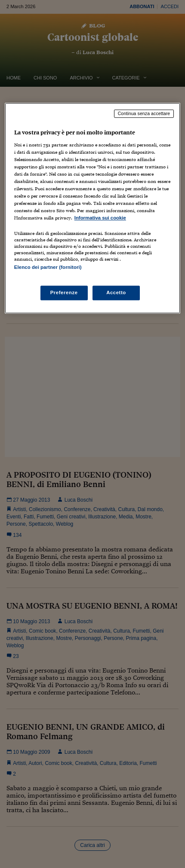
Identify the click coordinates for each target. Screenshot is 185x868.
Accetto (116, 292)
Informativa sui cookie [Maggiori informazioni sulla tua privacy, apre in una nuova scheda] (100, 218)
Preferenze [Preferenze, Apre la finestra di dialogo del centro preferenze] (64, 292)
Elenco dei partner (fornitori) (48, 268)
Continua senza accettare (144, 113)
